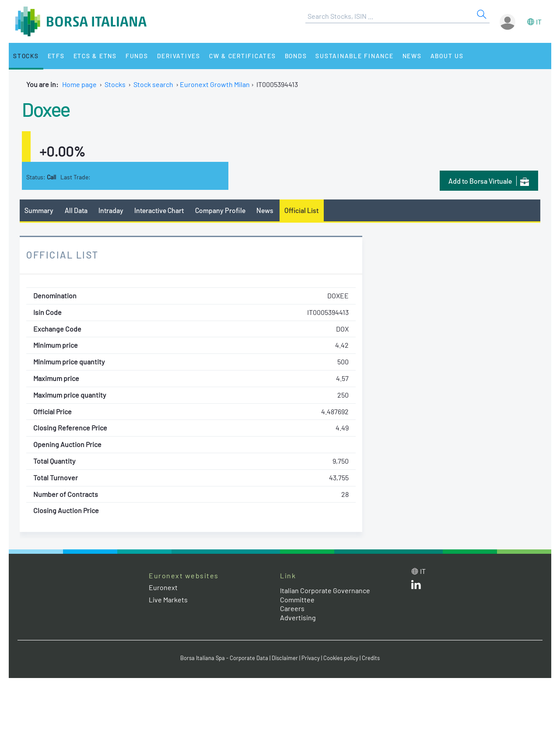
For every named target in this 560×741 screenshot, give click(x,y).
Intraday (111, 210)
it (539, 22)
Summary (39, 210)
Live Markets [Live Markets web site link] (168, 599)
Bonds (296, 56)
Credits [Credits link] (371, 658)
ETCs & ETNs (95, 56)
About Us (447, 56)
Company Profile (220, 210)
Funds (137, 56)
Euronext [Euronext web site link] (163, 587)
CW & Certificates (243, 56)
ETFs (56, 56)
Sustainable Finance (354, 56)
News (412, 56)
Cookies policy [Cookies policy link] (341, 658)
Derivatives (179, 56)
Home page (79, 84)
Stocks (26, 56)
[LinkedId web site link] (416, 586)
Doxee (46, 109)
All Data (76, 210)
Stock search (153, 84)
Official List (301, 210)
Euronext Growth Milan (215, 84)
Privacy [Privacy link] (311, 658)
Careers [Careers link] (292, 608)
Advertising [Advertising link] (298, 617)
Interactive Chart (159, 210)
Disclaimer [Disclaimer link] (285, 658)
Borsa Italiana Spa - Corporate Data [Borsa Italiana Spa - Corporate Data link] (224, 658)
